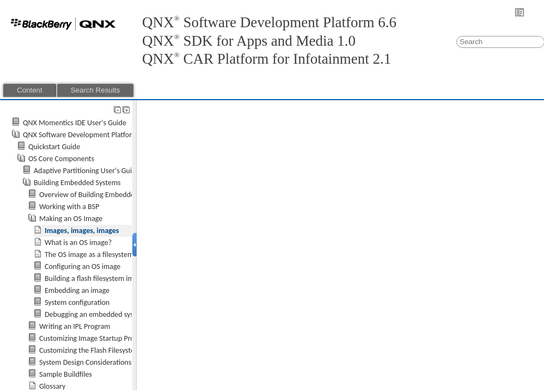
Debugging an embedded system (95, 314)
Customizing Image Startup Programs (96, 338)
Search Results (95, 90)
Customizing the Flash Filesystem (90, 350)
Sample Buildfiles (66, 374)
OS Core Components (61, 159)
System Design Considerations (85, 362)
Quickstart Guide (54, 147)
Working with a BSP (69, 207)
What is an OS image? (78, 243)
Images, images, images (82, 231)
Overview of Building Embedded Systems (102, 195)
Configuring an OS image (82, 267)
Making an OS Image (71, 219)
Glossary (52, 386)
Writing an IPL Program (75, 326)
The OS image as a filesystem (89, 255)
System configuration (77, 302)
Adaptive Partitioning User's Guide (87, 171)
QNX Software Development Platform (80, 135)
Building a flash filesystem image (95, 278)
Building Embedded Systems (77, 183)
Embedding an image (77, 290)
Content (30, 90)
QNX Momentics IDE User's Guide (75, 123)
